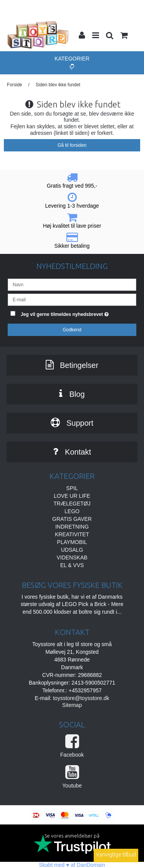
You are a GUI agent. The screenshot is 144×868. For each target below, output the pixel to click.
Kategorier (72, 62)
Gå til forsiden (72, 145)
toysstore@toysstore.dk (81, 698)
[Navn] (72, 284)
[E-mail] (72, 299)
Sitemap (72, 705)
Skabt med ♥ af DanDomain (72, 865)
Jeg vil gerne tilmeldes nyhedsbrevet (70, 313)
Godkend (72, 330)
